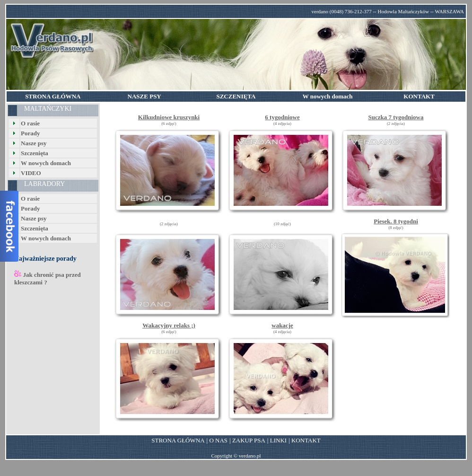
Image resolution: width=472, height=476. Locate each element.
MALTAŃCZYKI (48, 109)
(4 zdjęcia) (282, 123)
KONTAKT (306, 440)
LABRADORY (44, 184)
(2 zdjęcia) (396, 123)
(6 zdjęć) (169, 123)
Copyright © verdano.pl (236, 456)
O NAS (218, 440)
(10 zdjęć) (282, 224)
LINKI (278, 440)
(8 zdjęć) (396, 228)
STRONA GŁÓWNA (178, 440)
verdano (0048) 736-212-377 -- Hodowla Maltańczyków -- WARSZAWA (388, 11)
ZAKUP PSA (249, 440)
